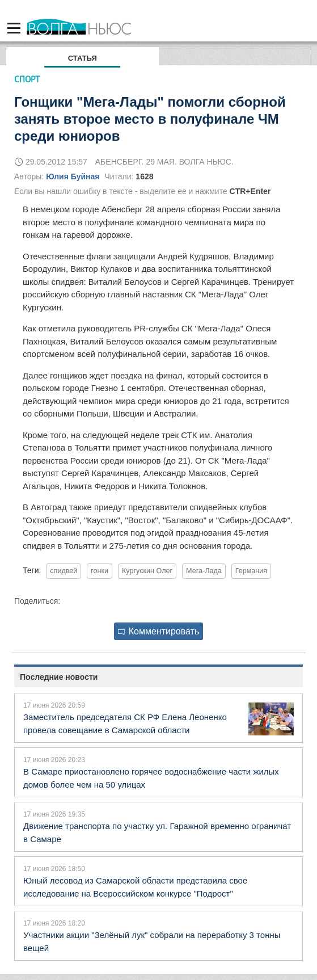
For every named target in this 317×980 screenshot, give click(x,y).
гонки (100, 571)
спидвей (64, 571)
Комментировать (159, 631)
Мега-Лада (204, 571)
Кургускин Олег (147, 571)
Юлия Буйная (73, 176)
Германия (251, 571)
